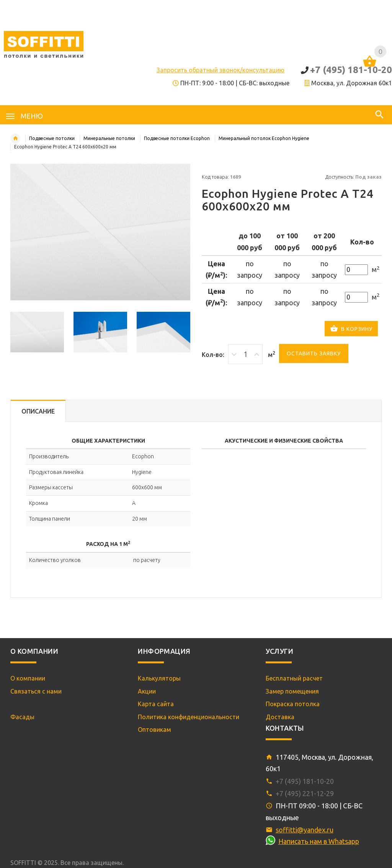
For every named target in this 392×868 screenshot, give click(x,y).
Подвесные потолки (52, 138)
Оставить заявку (314, 353)
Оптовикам (154, 730)
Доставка (280, 717)
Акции (147, 691)
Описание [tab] (38, 411)
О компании (28, 678)
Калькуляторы (159, 678)
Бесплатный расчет (294, 678)
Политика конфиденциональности (189, 717)
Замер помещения (292, 691)
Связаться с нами (36, 691)
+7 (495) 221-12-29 (305, 793)
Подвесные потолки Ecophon (177, 138)
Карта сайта (156, 704)
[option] (37, 332)
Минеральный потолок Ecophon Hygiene (264, 138)
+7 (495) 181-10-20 (351, 70)
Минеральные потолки (109, 138)
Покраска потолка (293, 704)
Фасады (22, 717)
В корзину (351, 329)
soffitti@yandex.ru (305, 830)
